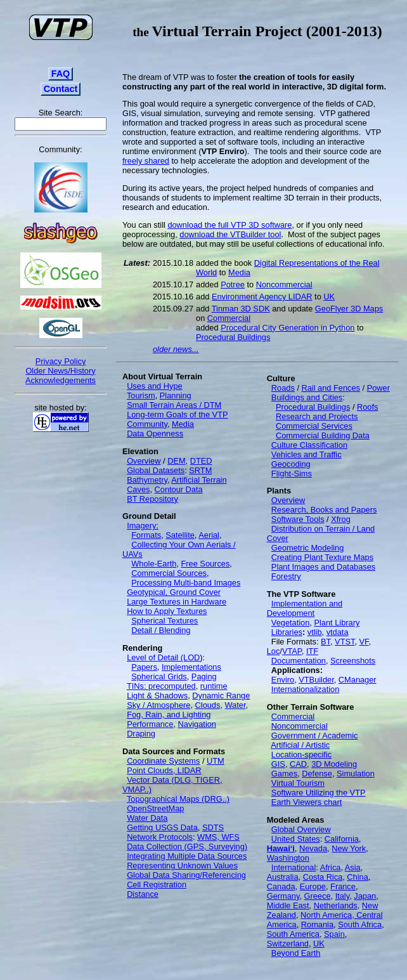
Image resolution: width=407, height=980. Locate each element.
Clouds (208, 705)
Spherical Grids (159, 676)
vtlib (315, 632)
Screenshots (353, 661)
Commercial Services (314, 426)
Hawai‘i (281, 848)
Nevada (313, 848)
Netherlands (336, 905)
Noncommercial (284, 284)
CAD (298, 764)
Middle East (288, 905)
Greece (318, 896)
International (294, 867)
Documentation (299, 661)
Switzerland (288, 944)
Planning (176, 395)
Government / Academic (315, 735)
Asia (353, 867)
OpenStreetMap (155, 808)
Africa (331, 867)
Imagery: (143, 526)
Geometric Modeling (308, 548)
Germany (283, 896)
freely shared (146, 161)
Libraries (287, 632)
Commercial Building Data (323, 435)
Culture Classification (309, 445)
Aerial (209, 535)
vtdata (338, 632)
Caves (138, 489)
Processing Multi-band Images (186, 583)
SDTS (213, 827)
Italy (343, 896)
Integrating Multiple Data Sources (187, 856)
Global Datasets (156, 470)
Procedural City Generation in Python (287, 328)
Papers (144, 667)
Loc (274, 651)
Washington (288, 858)
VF (364, 642)
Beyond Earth (296, 953)
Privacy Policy (61, 361)
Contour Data (179, 489)
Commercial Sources (169, 573)
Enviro (283, 680)
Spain (334, 934)
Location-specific (301, 755)
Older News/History (60, 371)
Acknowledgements (61, 380)
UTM (216, 761)
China (357, 877)
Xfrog (341, 519)
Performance (150, 724)
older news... (176, 349)
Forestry (286, 576)
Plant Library (337, 623)
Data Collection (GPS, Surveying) (187, 846)
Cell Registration (157, 885)
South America (293, 934)
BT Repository (152, 499)
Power (378, 388)
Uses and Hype (155, 386)
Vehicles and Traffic (307, 454)
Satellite (180, 535)
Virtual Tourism (298, 783)
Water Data (147, 818)
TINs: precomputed (161, 686)
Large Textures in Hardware (177, 602)
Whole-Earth (154, 564)
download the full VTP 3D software (229, 225)
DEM (176, 461)
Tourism (141, 395)
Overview (144, 461)
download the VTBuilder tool (230, 234)
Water (236, 705)
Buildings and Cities (307, 397)
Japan (365, 896)
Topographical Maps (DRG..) (178, 799)
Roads (283, 388)
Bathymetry (147, 480)
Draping (141, 734)
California (342, 839)
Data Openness (155, 434)
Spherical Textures (165, 621)
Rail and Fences (331, 388)
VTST (345, 642)
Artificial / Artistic (300, 745)
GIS (278, 764)
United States (296, 839)
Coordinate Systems (163, 761)
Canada (281, 886)
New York (349, 848)
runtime (214, 686)
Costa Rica (323, 877)
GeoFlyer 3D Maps (349, 309)
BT (326, 642)
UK (329, 297)
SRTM (200, 470)
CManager (358, 680)
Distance (143, 894)
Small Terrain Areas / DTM (174, 405)
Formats (146, 535)
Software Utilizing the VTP (319, 793)
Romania (317, 924)
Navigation (197, 724)
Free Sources (205, 564)
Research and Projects (317, 416)
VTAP (292, 651)
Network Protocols (160, 837)
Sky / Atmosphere (158, 705)
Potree (233, 284)
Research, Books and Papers (324, 510)
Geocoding (291, 464)
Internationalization (305, 689)
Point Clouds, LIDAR (164, 770)
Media (239, 272)
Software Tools (298, 519)
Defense (317, 774)
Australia (283, 877)
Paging (204, 676)
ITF (312, 651)
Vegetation (291, 623)
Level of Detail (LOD (163, 657)
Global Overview (301, 829)
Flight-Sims (292, 474)
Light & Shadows (157, 696)
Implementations (191, 667)
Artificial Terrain (199, 480)
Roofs (367, 407)
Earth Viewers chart (307, 802)
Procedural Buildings (233, 337)
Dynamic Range (221, 696)
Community (147, 424)
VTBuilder (316, 680)
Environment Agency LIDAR (262, 297)
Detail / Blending (161, 630)
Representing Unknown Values (182, 866)
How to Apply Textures (167, 611)
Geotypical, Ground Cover (174, 592)
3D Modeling (334, 764)
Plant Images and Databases (323, 567)
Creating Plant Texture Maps (322, 557)
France (343, 886)
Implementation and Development (305, 608)
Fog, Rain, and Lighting (169, 715)
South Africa (360, 924)
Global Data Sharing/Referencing (186, 875)
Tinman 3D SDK (241, 309)
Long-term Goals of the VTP (177, 415)
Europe (313, 886)
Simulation (356, 774)
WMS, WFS (218, 837)
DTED (201, 461)
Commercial (229, 318)
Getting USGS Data (162, 827)
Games (284, 774)
